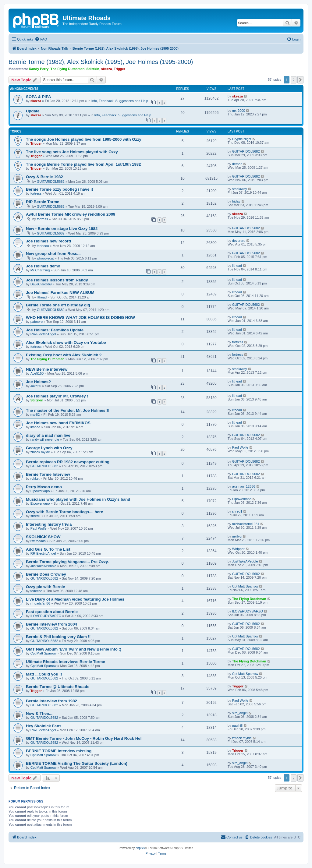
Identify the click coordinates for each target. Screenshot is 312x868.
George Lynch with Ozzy (49, 448)
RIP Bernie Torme (43, 202)
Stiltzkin (93, 69)
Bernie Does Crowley (46, 574)
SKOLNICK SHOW (43, 537)
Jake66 (36, 386)
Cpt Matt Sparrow (245, 586)
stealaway (240, 189)
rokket (35, 478)
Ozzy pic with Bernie (45, 587)
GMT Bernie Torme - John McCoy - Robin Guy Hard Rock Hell (84, 738)
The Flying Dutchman (68, 69)
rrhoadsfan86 (40, 603)
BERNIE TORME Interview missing (59, 751)
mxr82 (35, 415)
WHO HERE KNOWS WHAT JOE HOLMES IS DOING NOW (80, 318)
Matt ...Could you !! (44, 674)
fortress (36, 193)
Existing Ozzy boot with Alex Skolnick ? (64, 355)
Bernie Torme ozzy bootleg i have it (59, 189)
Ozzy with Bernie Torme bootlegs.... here (64, 512)
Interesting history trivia (49, 524)
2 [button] (294, 80)
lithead (237, 266)
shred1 (36, 516)
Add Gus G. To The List (48, 549)
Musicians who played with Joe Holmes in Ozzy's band (78, 499)
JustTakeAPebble (43, 566)
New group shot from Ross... (53, 254)
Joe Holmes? (38, 382)
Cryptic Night (242, 139)
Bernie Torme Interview (48, 474)
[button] (300, 80)
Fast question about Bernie (52, 612)
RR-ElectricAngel (43, 334)
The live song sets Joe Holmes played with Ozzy (72, 152)
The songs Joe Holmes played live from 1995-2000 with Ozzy (84, 139)
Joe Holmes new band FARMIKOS (58, 423)
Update (33, 111)
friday (236, 201)
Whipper (238, 549)
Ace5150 (37, 373)
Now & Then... (39, 713)
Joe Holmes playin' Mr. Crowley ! (57, 396)
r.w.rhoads (38, 541)
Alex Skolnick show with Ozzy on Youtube (66, 342)
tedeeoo (43, 246)
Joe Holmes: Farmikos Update (55, 330)
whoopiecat (45, 258)
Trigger (119, 69)
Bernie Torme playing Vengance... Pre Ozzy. (67, 562)
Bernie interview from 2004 (51, 624)
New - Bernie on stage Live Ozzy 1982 (62, 229)
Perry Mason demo (44, 487)
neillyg (237, 536)
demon (237, 164)
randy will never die (45, 439)
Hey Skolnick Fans (44, 726)
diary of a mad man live (48, 435)
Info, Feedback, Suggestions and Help (120, 101)
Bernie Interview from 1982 (51, 701)
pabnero (37, 322)
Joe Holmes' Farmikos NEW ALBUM (60, 293)
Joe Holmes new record (48, 241)
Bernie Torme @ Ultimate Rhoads (58, 687)
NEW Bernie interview (47, 369)
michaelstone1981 (246, 524)
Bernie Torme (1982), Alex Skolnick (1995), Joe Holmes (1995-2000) (101, 62)
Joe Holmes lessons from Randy (57, 280)
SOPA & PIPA (39, 97)
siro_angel (240, 713)
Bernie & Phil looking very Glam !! (58, 637)
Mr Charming (40, 270)
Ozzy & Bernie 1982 (44, 177)
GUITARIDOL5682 (246, 151)
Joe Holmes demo (43, 266)
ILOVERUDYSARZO (46, 616)
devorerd (239, 241)
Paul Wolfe (240, 447)
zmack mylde (40, 452)
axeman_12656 (244, 486)
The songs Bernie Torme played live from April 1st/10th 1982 (83, 164)
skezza (106, 69)
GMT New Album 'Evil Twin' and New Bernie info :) (74, 649)
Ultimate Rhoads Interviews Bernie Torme (66, 662)
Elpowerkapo (40, 491)
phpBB (140, 848)
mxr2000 (239, 111)
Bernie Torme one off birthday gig (58, 305)
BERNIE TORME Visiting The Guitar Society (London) (77, 763)
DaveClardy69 (41, 284)
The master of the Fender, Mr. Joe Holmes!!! (68, 410)
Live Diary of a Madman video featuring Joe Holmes (75, 599)
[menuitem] (41, 39)
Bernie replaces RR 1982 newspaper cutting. (68, 462)
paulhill (237, 725)
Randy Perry (39, 69)
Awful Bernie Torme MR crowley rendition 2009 (71, 214)
